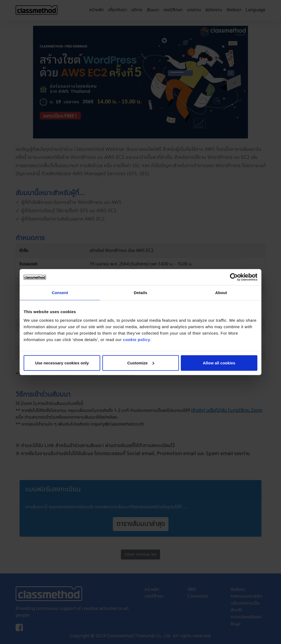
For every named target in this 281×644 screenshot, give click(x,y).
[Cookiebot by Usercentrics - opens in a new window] (234, 277)
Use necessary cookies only (62, 363)
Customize (141, 363)
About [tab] (221, 293)
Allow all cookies (219, 363)
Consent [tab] (60, 293)
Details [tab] (140, 293)
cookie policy (137, 339)
